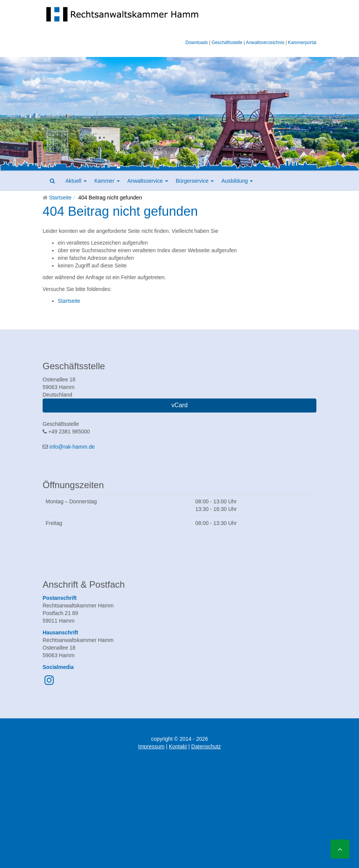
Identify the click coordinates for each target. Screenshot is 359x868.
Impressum (151, 746)
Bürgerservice (195, 181)
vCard (180, 405)
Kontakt (178, 746)
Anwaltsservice (148, 181)
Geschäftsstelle (227, 43)
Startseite (60, 198)
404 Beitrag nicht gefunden (120, 211)
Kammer (107, 181)
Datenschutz (206, 746)
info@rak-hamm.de (72, 447)
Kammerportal (302, 43)
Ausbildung (237, 181)
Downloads (197, 43)
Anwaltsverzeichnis (265, 43)
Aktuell (76, 181)
